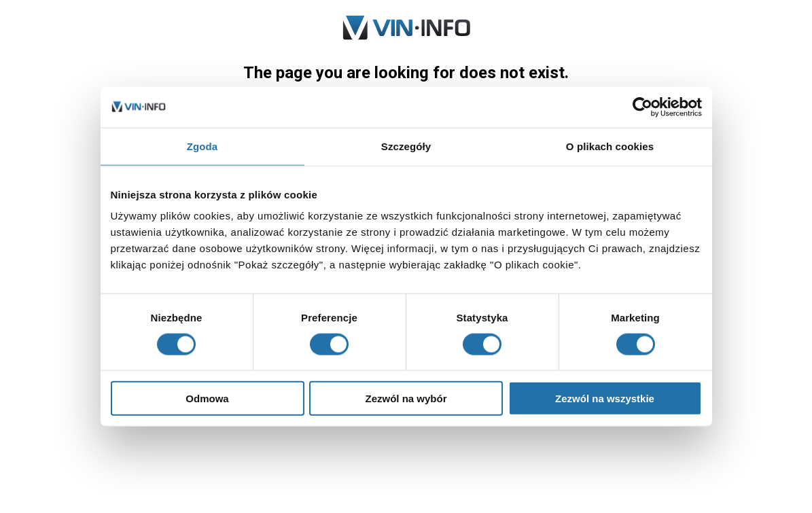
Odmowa (207, 399)
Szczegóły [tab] (406, 146)
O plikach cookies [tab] (610, 146)
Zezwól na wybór (406, 399)
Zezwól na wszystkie (605, 399)
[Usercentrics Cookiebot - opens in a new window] (642, 107)
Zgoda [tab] (202, 146)
